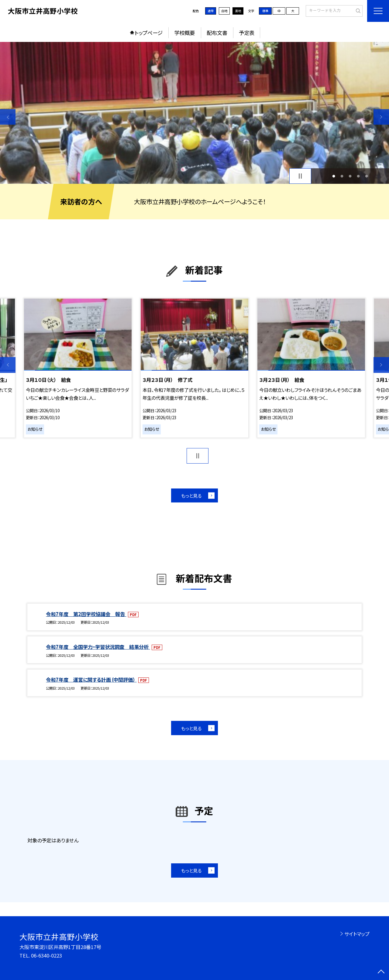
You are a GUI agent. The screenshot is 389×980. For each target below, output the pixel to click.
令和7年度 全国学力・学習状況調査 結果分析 (98, 647)
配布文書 (217, 33)
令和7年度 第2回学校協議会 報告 (86, 614)
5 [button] (367, 176)
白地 (224, 11)
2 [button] (342, 176)
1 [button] (334, 176)
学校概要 (184, 33)
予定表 (247, 33)
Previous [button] (8, 117)
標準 (265, 11)
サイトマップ (357, 934)
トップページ (149, 33)
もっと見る (191, 495)
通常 (211, 11)
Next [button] (381, 117)
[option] (194, 113)
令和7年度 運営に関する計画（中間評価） (91, 680)
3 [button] (350, 176)
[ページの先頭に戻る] (381, 972)
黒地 (238, 11)
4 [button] (358, 176)
